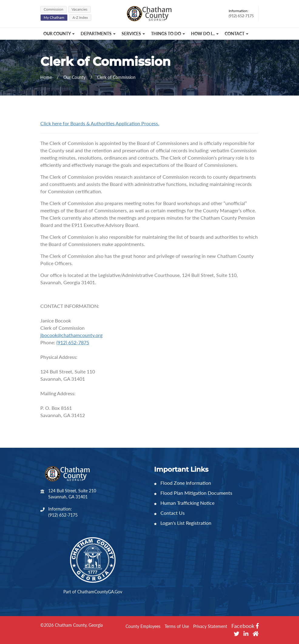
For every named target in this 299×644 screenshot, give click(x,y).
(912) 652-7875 (73, 342)
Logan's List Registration (183, 523)
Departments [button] (98, 34)
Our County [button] (59, 34)
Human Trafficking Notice (184, 503)
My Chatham (54, 17)
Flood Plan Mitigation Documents (193, 493)
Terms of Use (177, 626)
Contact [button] (237, 34)
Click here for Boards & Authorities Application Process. (100, 123)
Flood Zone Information (183, 483)
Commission (54, 9)
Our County (75, 77)
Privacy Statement (210, 626)
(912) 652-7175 (63, 515)
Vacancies (79, 9)
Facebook (245, 626)
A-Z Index (80, 17)
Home (46, 77)
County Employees (143, 626)
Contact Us (169, 513)
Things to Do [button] (168, 34)
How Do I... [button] (205, 34)
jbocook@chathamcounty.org (71, 335)
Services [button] (133, 34)
